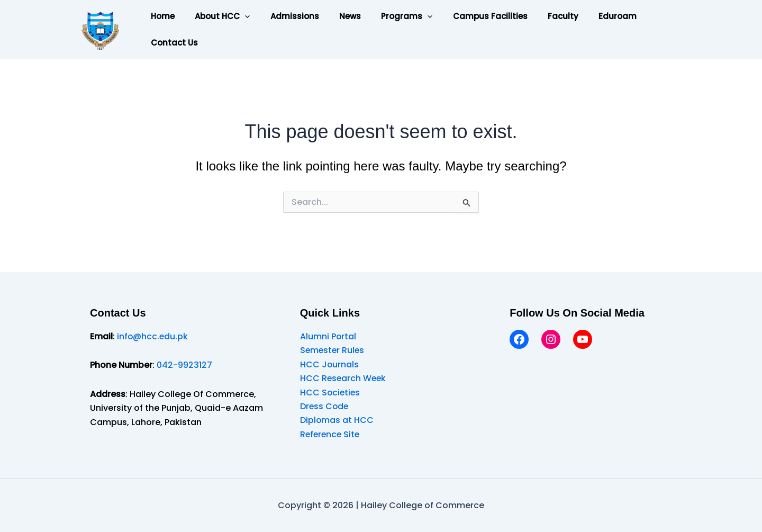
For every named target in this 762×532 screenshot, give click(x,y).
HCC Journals (330, 364)
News (335, 16)
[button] (238, 16)
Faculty (534, 16)
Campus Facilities (466, 16)
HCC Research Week (344, 378)
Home (161, 16)
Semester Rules (333, 350)
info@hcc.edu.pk (153, 336)
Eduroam (585, 16)
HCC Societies (331, 393)
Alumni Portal (328, 336)
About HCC (216, 16)
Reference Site (331, 434)
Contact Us (172, 43)
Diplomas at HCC (337, 420)
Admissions (284, 16)
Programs (387, 16)
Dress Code (325, 406)
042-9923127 (184, 365)
